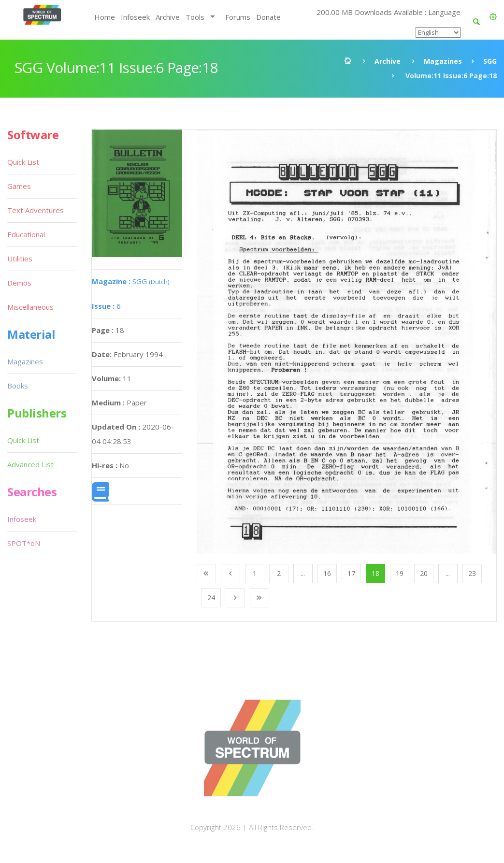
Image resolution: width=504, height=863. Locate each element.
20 (424, 573)
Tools (195, 17)
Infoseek (135, 17)
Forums (238, 17)
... (303, 573)
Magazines (443, 61)
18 (375, 573)
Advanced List (30, 464)
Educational (26, 234)
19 (400, 573)
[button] (493, 17)
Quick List (23, 162)
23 (472, 573)
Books (18, 386)
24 (211, 597)
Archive (168, 17)
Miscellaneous (30, 307)
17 (351, 573)
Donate (268, 17)
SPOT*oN (24, 543)
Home (105, 17)
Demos (19, 283)
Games (19, 186)
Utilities (20, 259)
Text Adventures (36, 210)
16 (327, 573)
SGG (490, 61)
